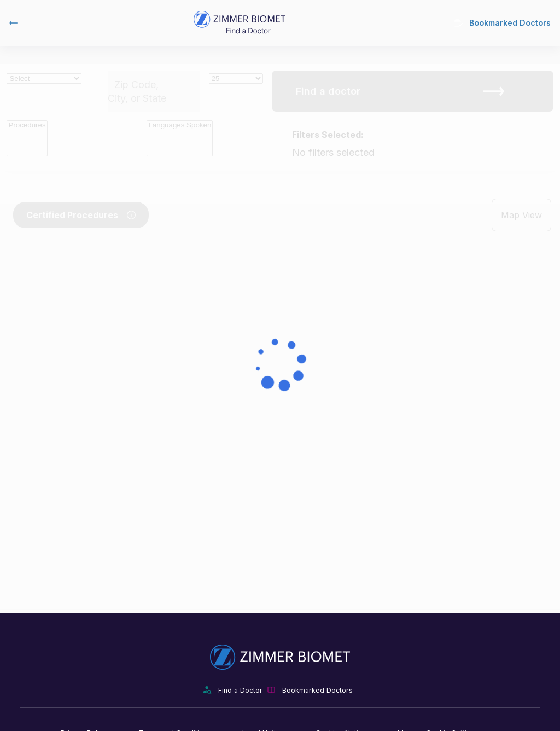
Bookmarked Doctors (502, 23)
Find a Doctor (240, 690)
